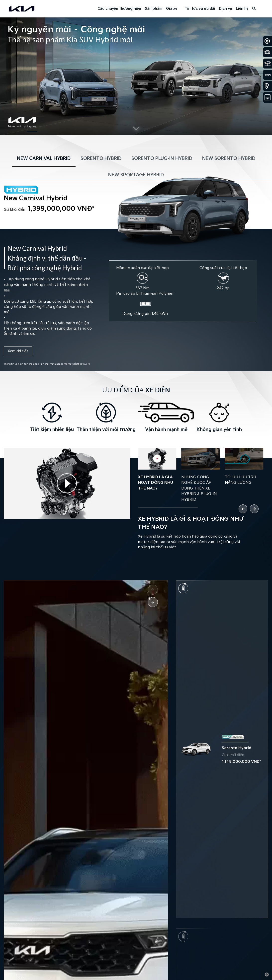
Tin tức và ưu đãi (200, 9)
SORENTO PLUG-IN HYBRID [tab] (162, 159)
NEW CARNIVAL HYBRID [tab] (44, 159)
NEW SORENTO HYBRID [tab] (229, 159)
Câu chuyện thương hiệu (119, 9)
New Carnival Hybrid (36, 198)
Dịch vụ (226, 9)
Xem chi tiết (18, 351)
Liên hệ (242, 9)
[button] (32, 132)
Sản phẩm (154, 9)
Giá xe (172, 9)
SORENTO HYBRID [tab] (101, 159)
